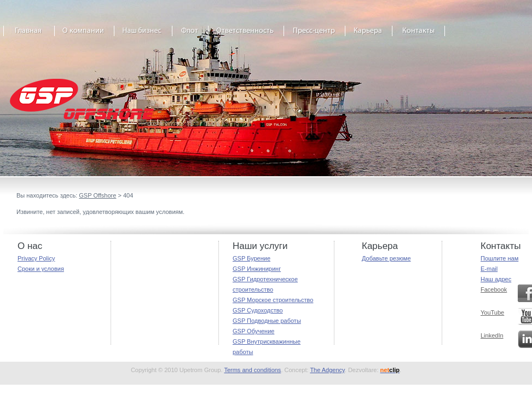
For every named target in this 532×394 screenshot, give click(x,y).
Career (369, 34)
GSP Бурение (251, 258)
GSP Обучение (253, 331)
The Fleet (190, 34)
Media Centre (315, 34)
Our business (143, 34)
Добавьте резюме (386, 258)
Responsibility (246, 34)
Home (29, 34)
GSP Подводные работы (267, 321)
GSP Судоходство (258, 310)
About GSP (85, 34)
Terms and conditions (252, 370)
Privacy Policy (36, 258)
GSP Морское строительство (273, 300)
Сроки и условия (41, 269)
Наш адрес (496, 279)
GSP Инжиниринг (257, 269)
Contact (419, 34)
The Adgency (327, 370)
